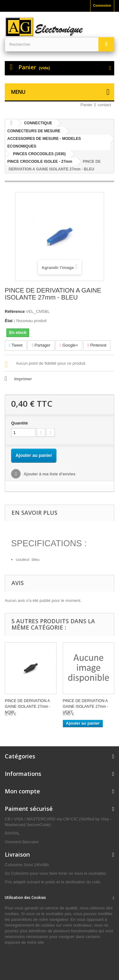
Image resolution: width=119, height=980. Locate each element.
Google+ (69, 345)
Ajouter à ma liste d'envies (49, 474)
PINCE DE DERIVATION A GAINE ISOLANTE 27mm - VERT (86, 707)
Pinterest (97, 345)
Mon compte (22, 791)
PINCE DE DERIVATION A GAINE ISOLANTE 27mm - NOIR (28, 707)
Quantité (20, 423)
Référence (15, 311)
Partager (41, 345)
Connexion (102, 5)
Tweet (16, 345)
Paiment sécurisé (29, 809)
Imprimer (23, 379)
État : (10, 321)
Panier (87, 105)
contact (104, 105)
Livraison (17, 854)
